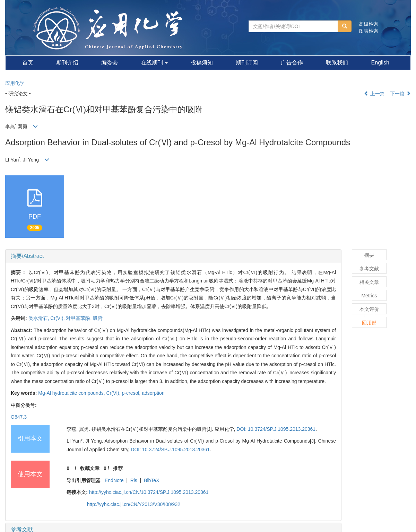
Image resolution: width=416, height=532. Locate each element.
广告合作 (292, 63)
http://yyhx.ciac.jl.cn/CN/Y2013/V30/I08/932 (134, 504)
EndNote (114, 480)
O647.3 (19, 417)
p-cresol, (132, 393)
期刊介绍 (67, 63)
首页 (28, 63)
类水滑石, (40, 318)
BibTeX (151, 480)
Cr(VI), (58, 318)
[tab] (173, 256)
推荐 (118, 468)
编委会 (110, 63)
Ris (134, 480)
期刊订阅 (247, 63)
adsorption (153, 393)
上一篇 (374, 94)
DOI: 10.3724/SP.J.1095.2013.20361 (276, 429)
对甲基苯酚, (79, 318)
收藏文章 (90, 468)
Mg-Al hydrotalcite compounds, (72, 393)
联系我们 (337, 63)
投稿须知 (202, 63)
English (380, 63)
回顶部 (369, 323)
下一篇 (400, 94)
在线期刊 (154, 63)
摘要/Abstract (27, 256)
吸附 (98, 318)
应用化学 (15, 83)
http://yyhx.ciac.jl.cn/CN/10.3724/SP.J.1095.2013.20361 (149, 492)
